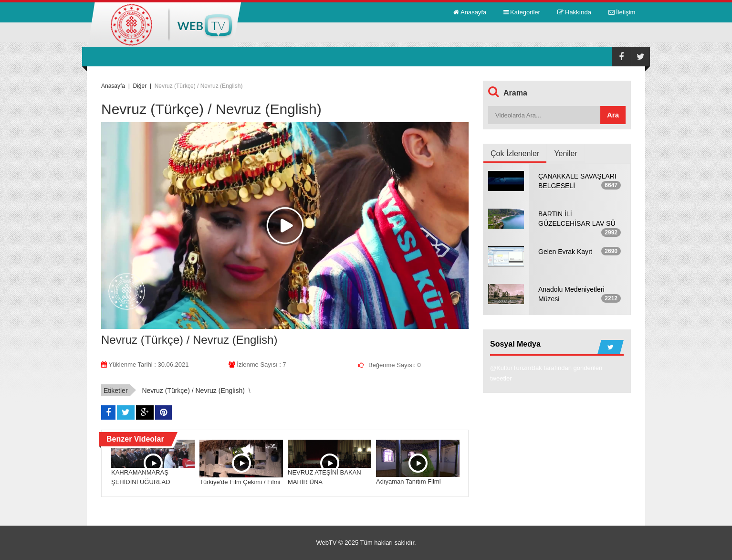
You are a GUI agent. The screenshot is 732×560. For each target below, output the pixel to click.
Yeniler (565, 153)
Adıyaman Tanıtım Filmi (408, 481)
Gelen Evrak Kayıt (565, 252)
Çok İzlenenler (515, 153)
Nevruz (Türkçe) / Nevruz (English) (193, 391)
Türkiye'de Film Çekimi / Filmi (240, 482)
